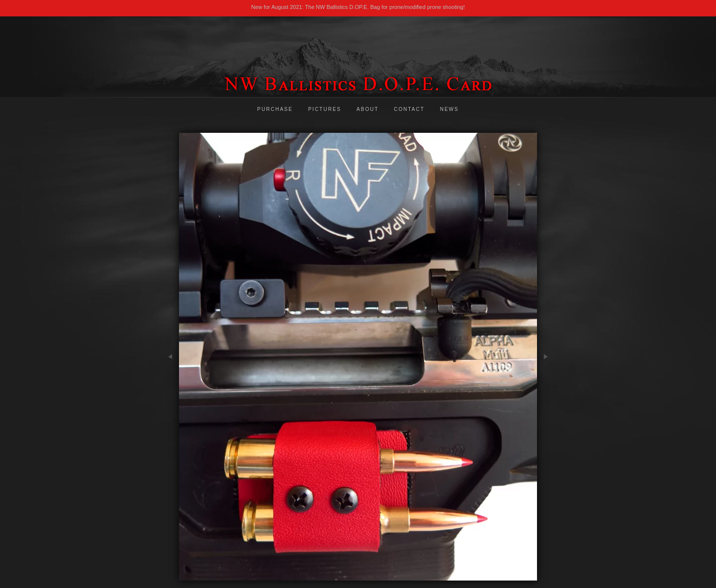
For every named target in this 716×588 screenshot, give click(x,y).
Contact (409, 109)
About (367, 109)
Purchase (275, 109)
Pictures (325, 109)
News (449, 109)
